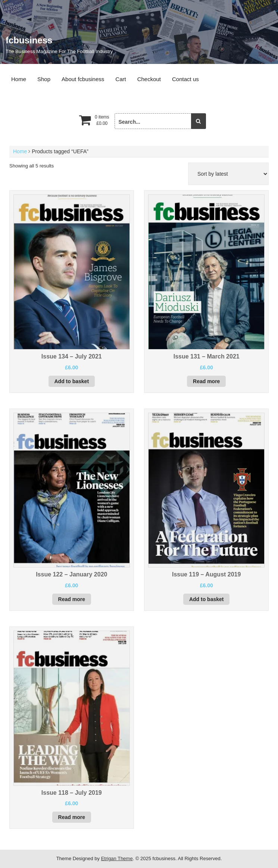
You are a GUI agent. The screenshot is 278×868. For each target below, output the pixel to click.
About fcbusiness (83, 79)
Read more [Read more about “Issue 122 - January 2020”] (72, 599)
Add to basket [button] (72, 381)
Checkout (149, 79)
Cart (121, 79)
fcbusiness (29, 40)
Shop (44, 79)
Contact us (185, 79)
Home (19, 79)
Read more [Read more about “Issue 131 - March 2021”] (206, 381)
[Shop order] (228, 174)
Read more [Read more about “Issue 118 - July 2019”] (72, 817)
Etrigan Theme (117, 858)
